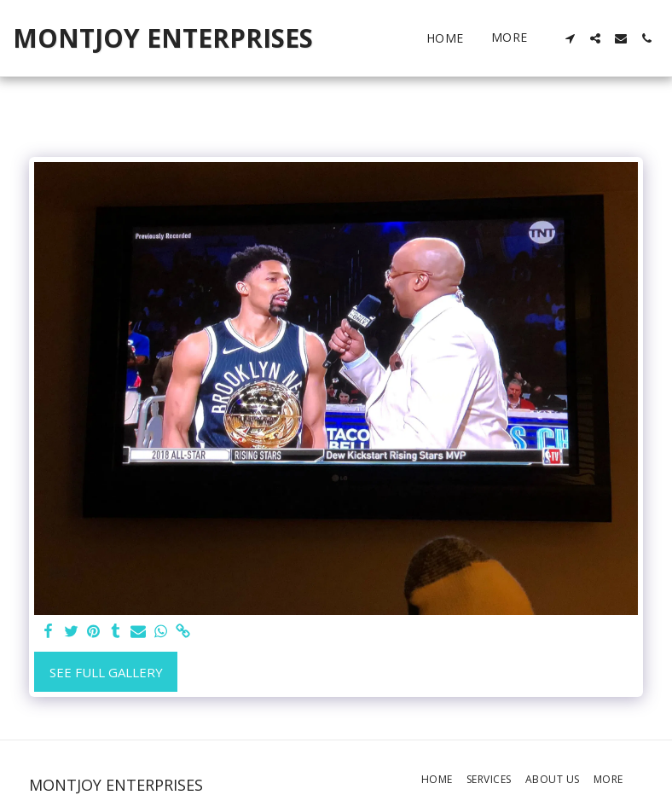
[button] (570, 38)
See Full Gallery (106, 672)
